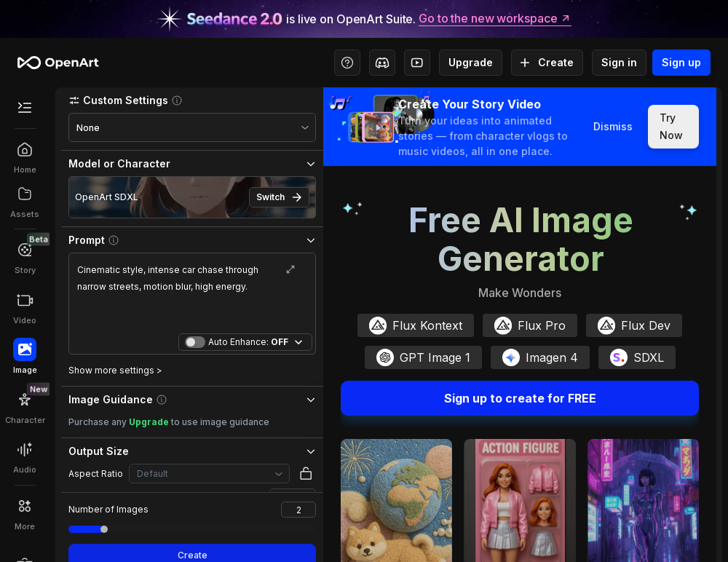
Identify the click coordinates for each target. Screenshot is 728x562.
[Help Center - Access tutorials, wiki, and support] (347, 63)
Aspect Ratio (96, 474)
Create (547, 63)
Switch (279, 198)
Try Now (673, 127)
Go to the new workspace (495, 19)
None (88, 128)
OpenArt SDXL (107, 197)
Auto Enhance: (248, 342)
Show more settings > (115, 370)
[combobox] (192, 128)
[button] (192, 100)
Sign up (681, 63)
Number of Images (108, 509)
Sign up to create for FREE (520, 398)
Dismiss (613, 127)
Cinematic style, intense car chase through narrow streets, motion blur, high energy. (192, 295)
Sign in (619, 63)
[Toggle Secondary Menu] (25, 108)
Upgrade (471, 63)
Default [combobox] (153, 474)
